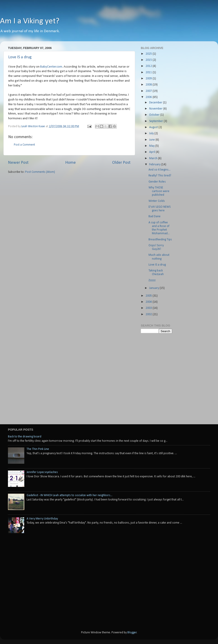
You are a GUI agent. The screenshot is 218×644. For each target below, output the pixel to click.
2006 (149, 97)
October (155, 115)
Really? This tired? (160, 176)
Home (71, 163)
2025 (149, 54)
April (152, 152)
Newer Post (18, 163)
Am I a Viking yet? (30, 21)
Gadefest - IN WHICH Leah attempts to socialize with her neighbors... (69, 495)
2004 (149, 302)
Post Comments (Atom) (40, 172)
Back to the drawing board (25, 437)
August (154, 127)
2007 (149, 91)
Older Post (121, 163)
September (156, 121)
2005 (149, 296)
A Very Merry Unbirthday (42, 519)
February (155, 165)
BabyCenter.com (51, 67)
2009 (149, 79)
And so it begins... (160, 170)
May (152, 146)
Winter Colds (157, 201)
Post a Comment (24, 145)
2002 (149, 314)
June (152, 140)
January (154, 288)
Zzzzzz (152, 280)
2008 (149, 85)
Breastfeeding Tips (160, 240)
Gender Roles (157, 182)
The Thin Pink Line (38, 449)
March (154, 158)
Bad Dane (155, 216)
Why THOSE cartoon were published (159, 191)
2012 (149, 66)
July (152, 133)
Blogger (132, 633)
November (156, 109)
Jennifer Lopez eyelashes (42, 472)
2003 (149, 308)
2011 (149, 72)
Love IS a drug (20, 57)
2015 (149, 60)
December (156, 103)
